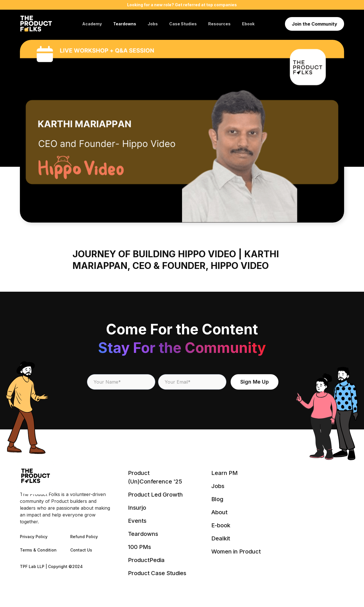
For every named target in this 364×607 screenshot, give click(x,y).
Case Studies (183, 24)
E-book (221, 525)
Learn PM (225, 473)
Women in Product (236, 552)
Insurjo (137, 508)
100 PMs (139, 547)
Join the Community (315, 24)
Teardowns (125, 24)
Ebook (248, 24)
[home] (36, 24)
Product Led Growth (155, 495)
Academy (92, 24)
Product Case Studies (157, 573)
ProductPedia (146, 560)
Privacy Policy (34, 537)
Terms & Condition (38, 550)
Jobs (153, 24)
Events (137, 521)
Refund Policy (84, 537)
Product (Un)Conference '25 (155, 477)
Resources (219, 24)
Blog (217, 499)
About (219, 512)
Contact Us (81, 550)
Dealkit (221, 538)
